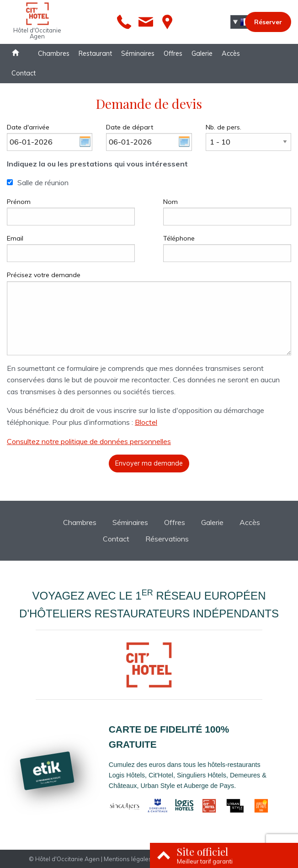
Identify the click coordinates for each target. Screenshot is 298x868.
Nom (170, 202)
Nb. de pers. (223, 127)
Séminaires (138, 54)
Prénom (19, 202)
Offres (173, 54)
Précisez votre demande (44, 275)
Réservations (167, 539)
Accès (231, 54)
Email (15, 238)
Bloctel (146, 422)
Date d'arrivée (28, 127)
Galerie (202, 54)
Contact (24, 73)
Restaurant (95, 54)
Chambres (54, 54)
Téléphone (179, 238)
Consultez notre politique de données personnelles (89, 441)
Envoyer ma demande (149, 463)
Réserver (268, 22)
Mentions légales (128, 859)
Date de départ (130, 127)
